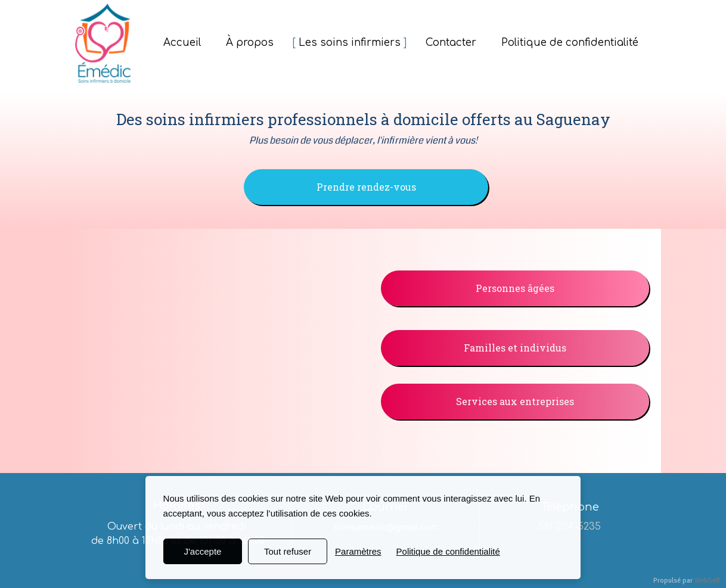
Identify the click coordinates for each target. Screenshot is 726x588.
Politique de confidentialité (448, 551)
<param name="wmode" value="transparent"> (217, 345)
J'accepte (202, 551)
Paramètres (358, 551)
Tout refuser (288, 551)
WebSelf (707, 581)
